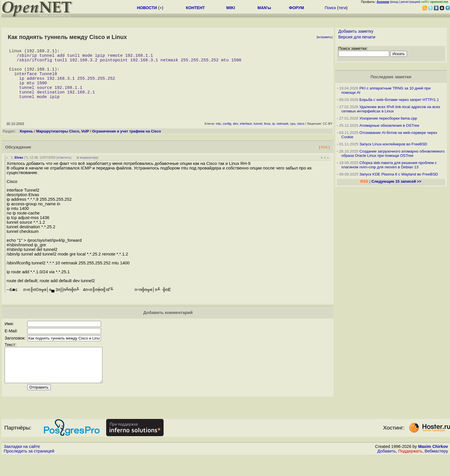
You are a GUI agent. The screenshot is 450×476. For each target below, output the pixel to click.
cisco (301, 136)
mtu (218, 136)
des (236, 136)
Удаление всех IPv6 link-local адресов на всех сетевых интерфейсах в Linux (391, 109)
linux (267, 136)
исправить (325, 37)
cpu (293, 136)
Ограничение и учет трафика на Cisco (127, 144)
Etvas (19, 170)
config (227, 136)
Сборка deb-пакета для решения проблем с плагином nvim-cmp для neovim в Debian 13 (389, 165)
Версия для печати (357, 37)
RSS (324, 160)
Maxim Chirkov (433, 466)
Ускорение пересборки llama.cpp (388, 118)
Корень (26, 144)
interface (246, 136)
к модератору (88, 170)
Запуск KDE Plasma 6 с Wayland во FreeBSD (399, 174)
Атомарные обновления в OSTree (389, 125)
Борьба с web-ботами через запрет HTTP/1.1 (399, 100)
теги (342, 8)
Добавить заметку (356, 31)
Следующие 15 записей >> (396, 181)
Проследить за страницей (29, 471)
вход (395, 2)
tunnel (258, 136)
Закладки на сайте (22, 466)
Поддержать (410, 471)
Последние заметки (391, 77)
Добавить (387, 471)
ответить (64, 170)
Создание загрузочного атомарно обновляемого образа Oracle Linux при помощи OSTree (393, 153)
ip (274, 136)
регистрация (410, 2)
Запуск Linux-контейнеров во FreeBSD (393, 144)
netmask (283, 136)
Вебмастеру (436, 471)
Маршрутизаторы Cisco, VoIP (63, 144)
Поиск (330, 8)
